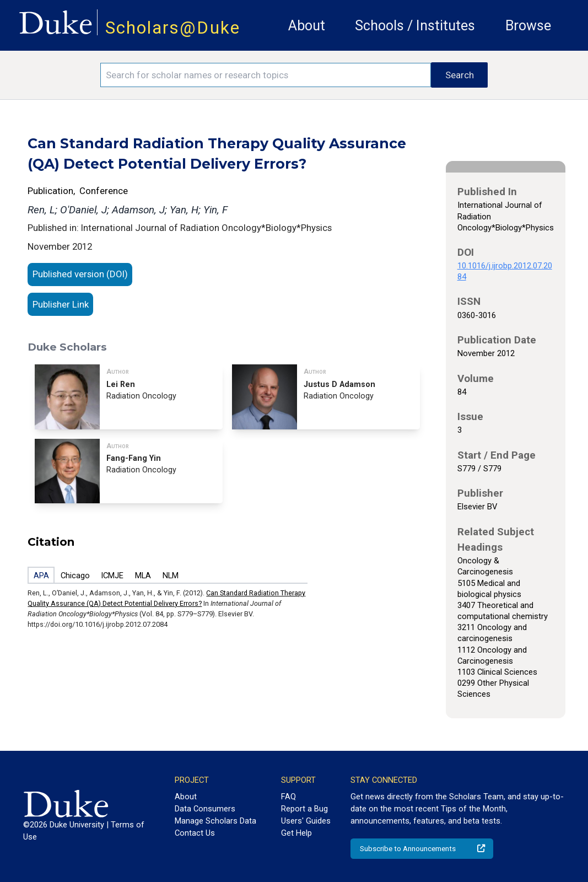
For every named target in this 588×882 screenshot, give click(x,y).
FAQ (288, 797)
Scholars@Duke (173, 28)
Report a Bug (304, 809)
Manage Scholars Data (215, 821)
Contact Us (195, 833)
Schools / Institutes (415, 26)
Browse (528, 26)
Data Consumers (205, 809)
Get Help (296, 833)
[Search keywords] (266, 75)
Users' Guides (306, 821)
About (307, 26)
